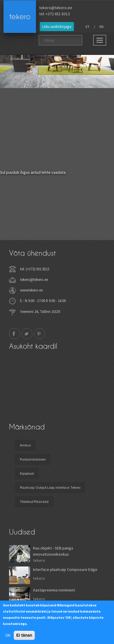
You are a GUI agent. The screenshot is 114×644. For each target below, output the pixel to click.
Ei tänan (24, 635)
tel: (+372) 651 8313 (35, 269)
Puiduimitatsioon (33, 459)
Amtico (25, 445)
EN (101, 27)
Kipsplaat (27, 473)
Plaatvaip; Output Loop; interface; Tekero (50, 487)
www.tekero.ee (31, 290)
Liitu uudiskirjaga (57, 26)
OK (8, 635)
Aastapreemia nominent (54, 590)
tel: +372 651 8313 (55, 14)
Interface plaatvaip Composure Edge (65, 569)
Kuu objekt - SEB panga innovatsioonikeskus (53, 551)
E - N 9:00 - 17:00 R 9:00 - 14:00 (43, 301)
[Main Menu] (100, 40)
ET (88, 27)
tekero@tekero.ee (56, 8)
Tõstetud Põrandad (34, 501)
